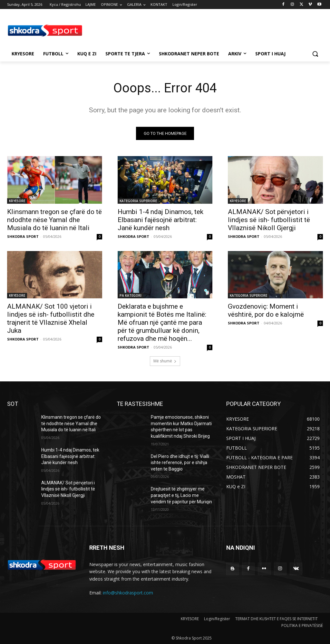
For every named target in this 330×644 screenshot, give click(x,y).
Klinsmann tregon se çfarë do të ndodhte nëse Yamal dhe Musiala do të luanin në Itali (54, 219)
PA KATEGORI (131, 295)
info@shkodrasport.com (128, 593)
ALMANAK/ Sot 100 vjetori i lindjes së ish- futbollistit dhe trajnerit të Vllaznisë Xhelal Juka (51, 318)
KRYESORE (17, 201)
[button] (315, 54)
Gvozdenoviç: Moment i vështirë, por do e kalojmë (266, 310)
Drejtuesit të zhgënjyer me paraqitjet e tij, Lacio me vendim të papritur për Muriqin (181, 495)
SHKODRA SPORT (23, 236)
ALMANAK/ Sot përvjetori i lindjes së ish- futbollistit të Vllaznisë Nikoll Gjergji (269, 219)
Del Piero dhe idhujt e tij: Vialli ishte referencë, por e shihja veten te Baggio (180, 463)
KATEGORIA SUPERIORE (138, 201)
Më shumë (165, 361)
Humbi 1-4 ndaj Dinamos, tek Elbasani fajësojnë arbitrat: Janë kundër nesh (160, 219)
